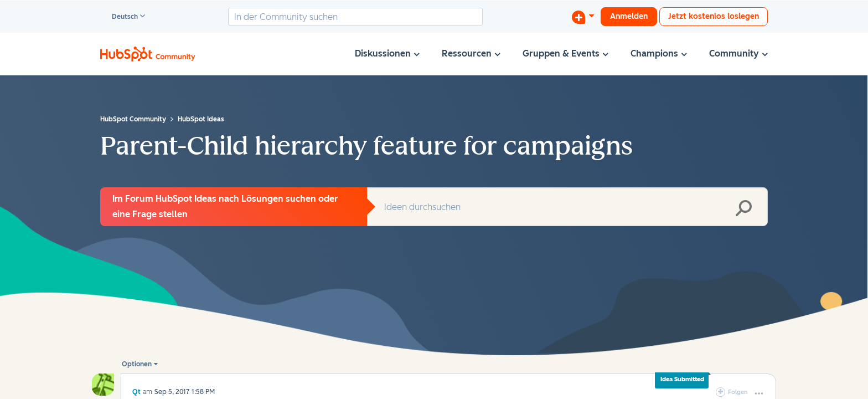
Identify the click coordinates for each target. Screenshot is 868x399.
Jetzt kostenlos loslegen (714, 16)
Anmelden (629, 16)
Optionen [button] (137, 364)
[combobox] (355, 17)
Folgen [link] (738, 392)
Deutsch (120, 17)
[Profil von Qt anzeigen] (136, 392)
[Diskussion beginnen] (583, 17)
